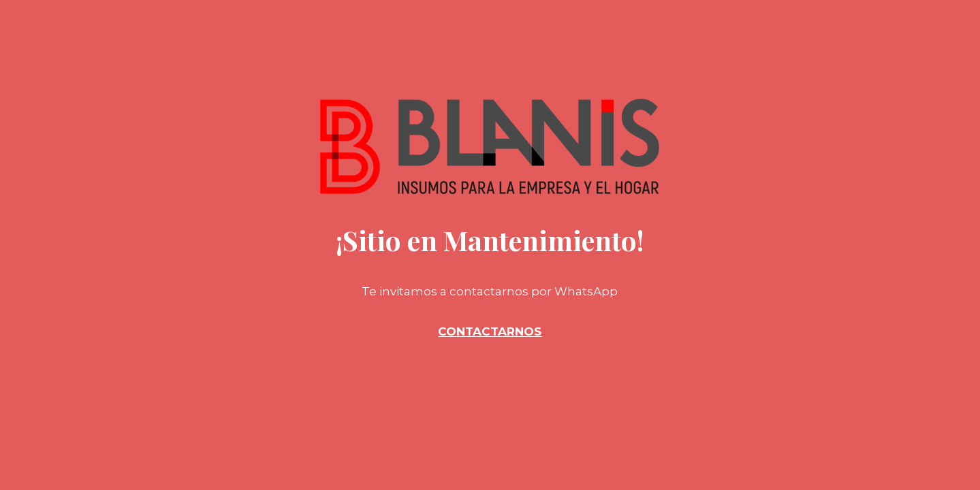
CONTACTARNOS (490, 331)
